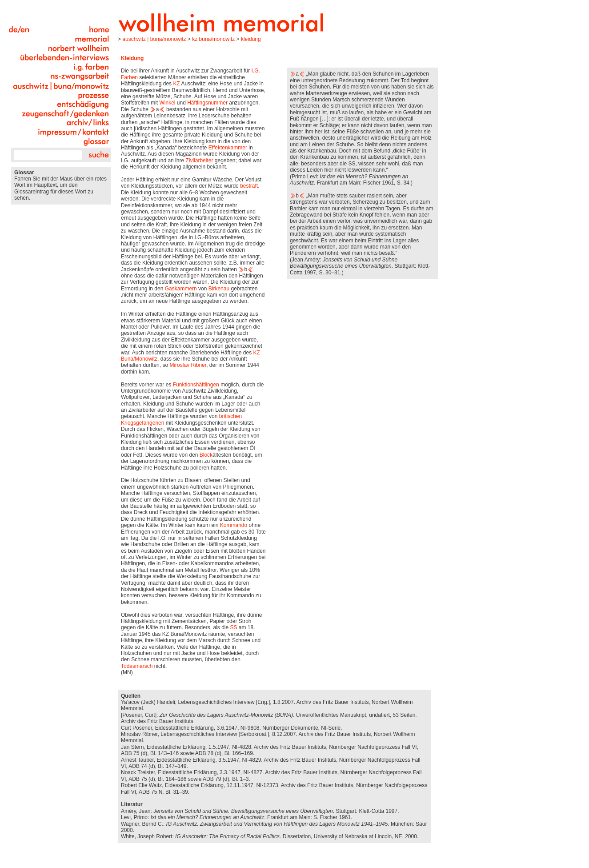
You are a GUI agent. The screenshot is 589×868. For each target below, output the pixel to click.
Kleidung (251, 39)
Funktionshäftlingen (196, 385)
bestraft (249, 186)
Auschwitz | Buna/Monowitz (154, 39)
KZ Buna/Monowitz (213, 39)
